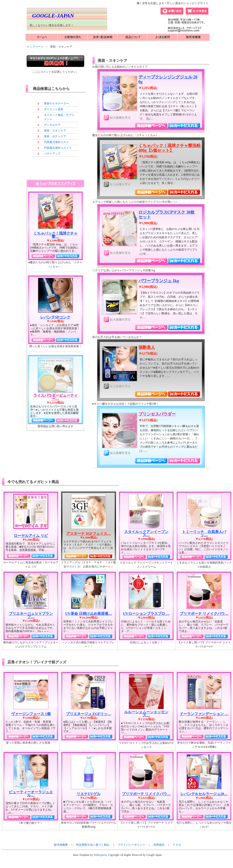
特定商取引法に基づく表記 (93, 845)
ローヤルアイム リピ (31, 536)
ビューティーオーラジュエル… (31, 794)
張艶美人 (147, 347)
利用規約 (159, 845)
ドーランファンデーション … (204, 714)
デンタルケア (52, 125)
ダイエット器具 (54, 109)
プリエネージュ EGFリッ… (89, 714)
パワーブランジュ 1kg (159, 281)
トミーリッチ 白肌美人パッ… (204, 533)
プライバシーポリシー (131, 845)
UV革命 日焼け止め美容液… (88, 614)
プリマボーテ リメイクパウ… (204, 614)
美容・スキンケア (55, 131)
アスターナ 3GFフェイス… (89, 534)
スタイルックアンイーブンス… (146, 533)
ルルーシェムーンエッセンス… (146, 714)
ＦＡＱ (177, 845)
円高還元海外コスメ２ (58, 148)
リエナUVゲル (88, 794)
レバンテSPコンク (55, 317)
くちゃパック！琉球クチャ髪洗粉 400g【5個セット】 (172, 148)
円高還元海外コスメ (56, 142)
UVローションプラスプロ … (146, 614)
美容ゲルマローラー (56, 103)
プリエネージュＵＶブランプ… (31, 615)
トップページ (35, 47)
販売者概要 (61, 845)
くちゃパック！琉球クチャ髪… (55, 235)
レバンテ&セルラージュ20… (204, 794)
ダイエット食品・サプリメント (59, 117)
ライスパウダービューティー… (55, 397)
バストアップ (52, 154)
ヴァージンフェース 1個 (31, 714)
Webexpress (100, 855)
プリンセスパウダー (157, 414)
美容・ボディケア (55, 136)
